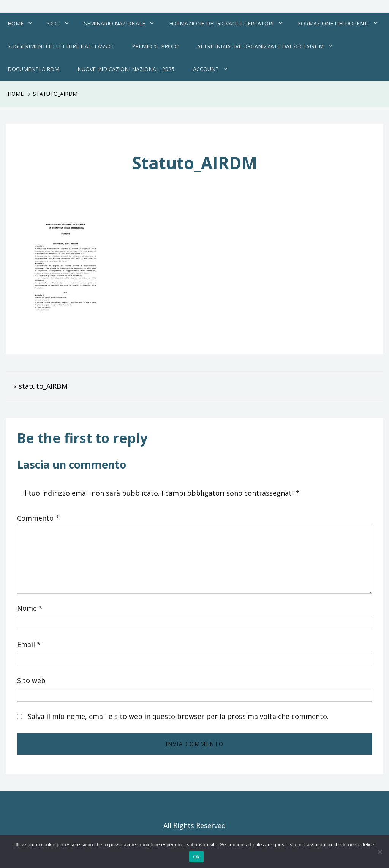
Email (29, 644)
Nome (30, 608)
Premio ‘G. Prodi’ (155, 46)
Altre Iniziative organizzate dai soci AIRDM (260, 46)
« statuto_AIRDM (40, 386)
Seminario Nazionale (115, 23)
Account (206, 69)
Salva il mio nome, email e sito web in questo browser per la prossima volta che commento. (178, 716)
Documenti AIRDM (33, 69)
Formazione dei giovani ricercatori (221, 23)
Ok (196, 857)
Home (16, 23)
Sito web (31, 680)
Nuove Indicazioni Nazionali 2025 (126, 69)
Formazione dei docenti (333, 23)
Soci (54, 23)
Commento (38, 518)
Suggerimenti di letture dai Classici (61, 46)
